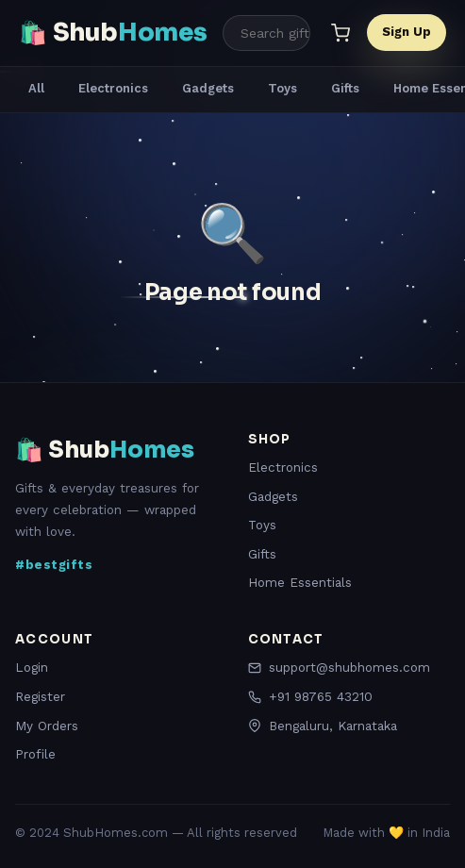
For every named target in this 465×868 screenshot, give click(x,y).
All (36, 88)
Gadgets (208, 88)
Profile (35, 754)
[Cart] (340, 33)
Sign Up (407, 32)
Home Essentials (300, 582)
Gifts (345, 88)
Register (40, 696)
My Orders (47, 726)
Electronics (113, 88)
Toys (282, 88)
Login (32, 667)
